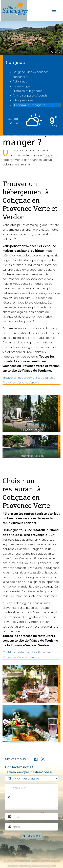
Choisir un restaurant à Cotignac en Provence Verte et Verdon (27, 655)
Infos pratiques (23, 100)
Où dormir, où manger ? (29, 105)
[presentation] (33, 850)
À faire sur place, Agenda (30, 95)
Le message (21, 86)
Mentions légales (30, 866)
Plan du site (49, 866)
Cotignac (49, 155)
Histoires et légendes (27, 91)
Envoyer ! (32, 836)
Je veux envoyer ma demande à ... (30, 772)
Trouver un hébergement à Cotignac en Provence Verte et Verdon (30, 380)
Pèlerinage (20, 81)
